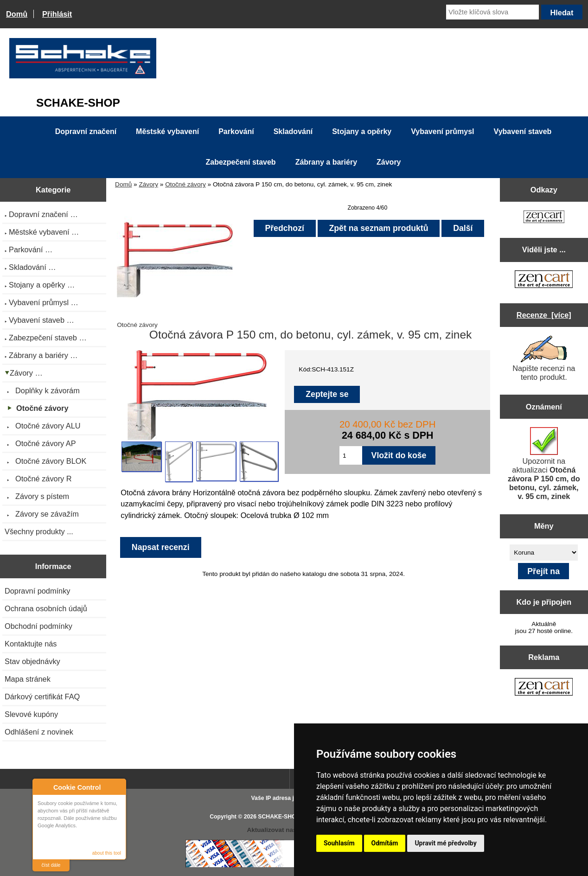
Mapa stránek (28, 679)
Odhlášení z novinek (39, 732)
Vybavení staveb (523, 131)
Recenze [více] (544, 315)
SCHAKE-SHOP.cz (282, 817)
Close (118, 787)
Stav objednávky (32, 661)
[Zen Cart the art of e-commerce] (544, 218)
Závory (148, 184)
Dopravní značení (86, 131)
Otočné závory (185, 184)
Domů (17, 14)
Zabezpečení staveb (240, 162)
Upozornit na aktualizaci (544, 464)
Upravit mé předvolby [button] (445, 843)
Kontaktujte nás (31, 644)
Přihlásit (57, 14)
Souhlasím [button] (339, 843)
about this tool (107, 853)
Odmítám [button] (385, 843)
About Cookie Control (42, 787)
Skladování (293, 131)
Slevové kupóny (31, 714)
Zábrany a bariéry (326, 162)
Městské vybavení (167, 131)
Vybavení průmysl (442, 131)
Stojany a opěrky (362, 131)
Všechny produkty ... (39, 531)
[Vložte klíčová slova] (492, 12)
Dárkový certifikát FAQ (42, 697)
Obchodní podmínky (38, 626)
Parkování (236, 131)
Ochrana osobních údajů (46, 608)
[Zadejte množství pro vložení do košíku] (351, 455)
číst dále (51, 865)
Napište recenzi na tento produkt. (544, 358)
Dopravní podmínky (37, 591)
